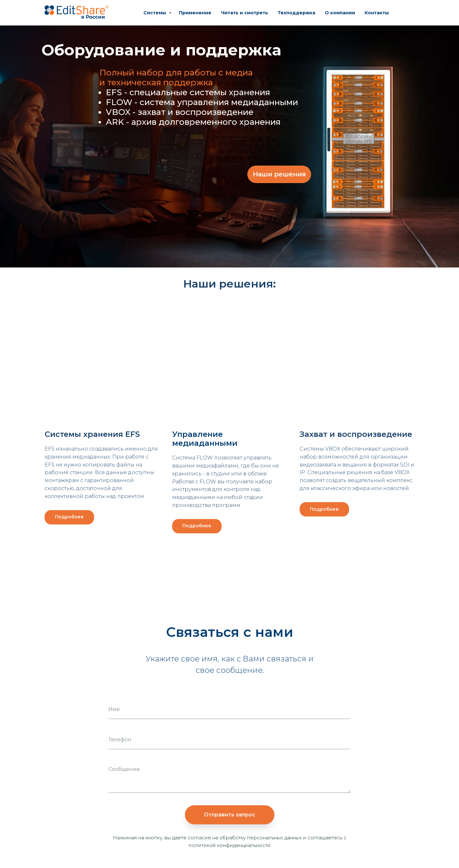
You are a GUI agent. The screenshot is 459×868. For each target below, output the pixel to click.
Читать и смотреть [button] (244, 13)
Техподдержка (296, 13)
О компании (340, 13)
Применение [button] (195, 13)
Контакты (377, 13)
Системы (155, 13)
